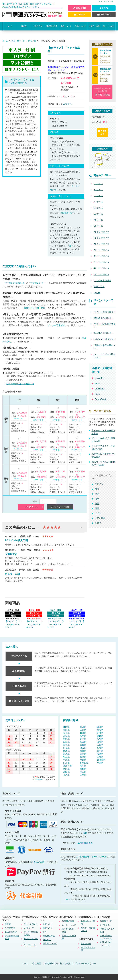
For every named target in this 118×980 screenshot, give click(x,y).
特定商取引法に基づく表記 (58, 963)
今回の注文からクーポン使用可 (102, 92)
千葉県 (66, 760)
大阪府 (83, 754)
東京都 (66, 763)
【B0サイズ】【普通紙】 (13, 621)
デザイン (99, 484)
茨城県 (66, 748)
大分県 (100, 754)
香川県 (100, 733)
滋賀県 (83, 748)
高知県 (100, 739)
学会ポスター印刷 (69, 937)
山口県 (100, 727)
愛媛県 (100, 736)
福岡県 (100, 742)
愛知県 (83, 742)
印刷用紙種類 (68, 921)
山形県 (66, 742)
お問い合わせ (104, 15)
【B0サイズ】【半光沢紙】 (55, 621)
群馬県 (66, 754)
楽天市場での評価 (88, 949)
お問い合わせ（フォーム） (106, 937)
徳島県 (100, 730)
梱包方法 (47, 940)
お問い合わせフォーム (87, 857)
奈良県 (83, 760)
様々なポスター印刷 (69, 930)
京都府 (83, 751)
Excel (98, 394)
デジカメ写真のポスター (105, 326)
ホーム (10, 26)
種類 (97, 508)
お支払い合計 (67, 213)
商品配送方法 (49, 936)
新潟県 (66, 769)
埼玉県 (66, 757)
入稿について (80, 26)
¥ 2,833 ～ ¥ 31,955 (12, 626)
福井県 (83, 727)
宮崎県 (100, 757)
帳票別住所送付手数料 (35, 308)
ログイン (104, 8)
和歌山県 (84, 763)
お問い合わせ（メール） (106, 944)
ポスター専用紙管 (56, 326)
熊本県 (100, 751)
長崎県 (100, 748)
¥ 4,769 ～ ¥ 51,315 (54, 626)
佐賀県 (100, 745)
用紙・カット (66, 26)
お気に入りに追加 (60, 507)
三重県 (83, 745)
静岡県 (83, 739)
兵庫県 (83, 757)
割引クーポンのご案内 (88, 929)
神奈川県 (67, 766)
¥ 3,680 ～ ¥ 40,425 (33, 626)
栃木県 (66, 751)
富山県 (66, 772)
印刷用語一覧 (106, 921)
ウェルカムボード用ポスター (105, 356)
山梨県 (83, 730)
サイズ (98, 513)
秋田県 (66, 739)
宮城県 (66, 736)
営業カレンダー (38, 283)
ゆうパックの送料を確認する (20, 384)
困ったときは (108, 26)
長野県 (83, 733)
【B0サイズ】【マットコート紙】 (34, 621)
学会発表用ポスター (104, 333)
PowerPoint (100, 399)
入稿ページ (29, 928)
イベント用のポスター (105, 312)
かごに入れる (31, 507)
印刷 (97, 494)
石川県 (66, 775)
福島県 (66, 745)
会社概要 (37, 963)
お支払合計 (48, 928)
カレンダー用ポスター (105, 339)
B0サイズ (67, 104)
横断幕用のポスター (104, 318)
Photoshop (100, 389)
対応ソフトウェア (31, 940)
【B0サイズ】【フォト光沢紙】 (77, 621)
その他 (98, 523)
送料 (71, 246)
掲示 (97, 499)
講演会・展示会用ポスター (105, 347)
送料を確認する (85, 843)
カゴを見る (79, 15)
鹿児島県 (101, 760)
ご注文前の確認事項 (14, 283)
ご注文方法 (38, 26)
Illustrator (99, 378)
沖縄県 (100, 763)
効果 (97, 504)
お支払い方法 (38, 862)
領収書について (50, 944)
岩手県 (66, 733)
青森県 (66, 730)
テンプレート (30, 945)
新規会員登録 (79, 8)
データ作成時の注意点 (31, 933)
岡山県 (83, 772)
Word (97, 383)
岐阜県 (83, 736)
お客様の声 (86, 944)
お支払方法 (48, 924)
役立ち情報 (100, 518)
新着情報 (38, 780)
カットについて (69, 925)
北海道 (66, 727)
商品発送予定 (52, 26)
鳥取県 (83, 766)
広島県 (83, 775)
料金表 (24, 26)
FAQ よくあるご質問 (107, 930)
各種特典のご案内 (88, 923)
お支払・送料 (94, 26)
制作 (97, 489)
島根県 (83, 769)
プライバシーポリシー (85, 963)
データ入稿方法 (31, 924)
